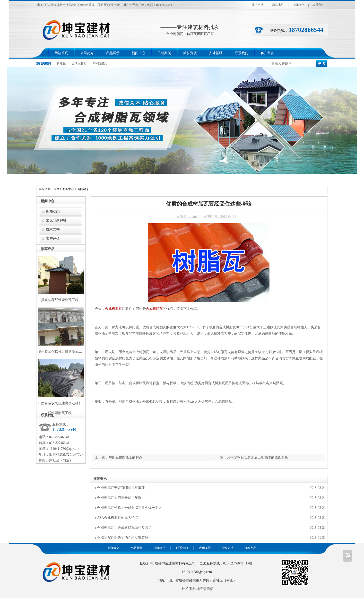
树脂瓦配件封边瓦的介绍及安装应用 (124, 538)
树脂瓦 (61, 63)
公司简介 (298, 5)
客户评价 (53, 238)
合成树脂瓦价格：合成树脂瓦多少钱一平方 (130, 508)
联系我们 (318, 5)
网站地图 (278, 5)
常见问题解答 (56, 221)
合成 (108, 309)
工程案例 (164, 53)
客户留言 (267, 53)
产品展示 (113, 53)
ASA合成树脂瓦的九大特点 (118, 518)
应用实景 (205, 548)
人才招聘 (216, 53)
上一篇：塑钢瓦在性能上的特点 (119, 457)
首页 (56, 189)
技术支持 (258, 5)
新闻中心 (139, 53)
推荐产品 (250, 548)
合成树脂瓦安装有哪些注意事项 (121, 488)
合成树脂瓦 (79, 63)
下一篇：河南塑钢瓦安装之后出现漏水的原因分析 (251, 457)
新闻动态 (83, 189)
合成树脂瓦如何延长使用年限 (119, 498)
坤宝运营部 (205, 589)
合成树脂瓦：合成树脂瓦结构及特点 (124, 528)
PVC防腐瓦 (100, 63)
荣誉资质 (190, 53)
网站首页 (61, 53)
